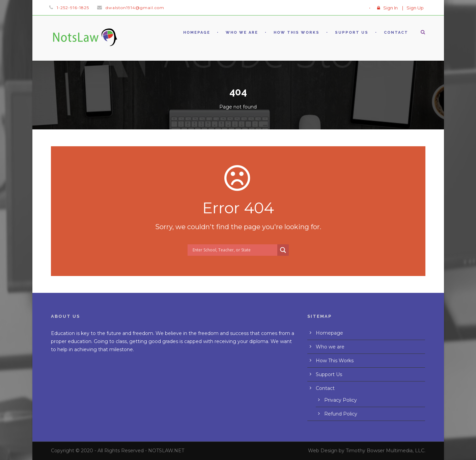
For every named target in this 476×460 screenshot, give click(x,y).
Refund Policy (341, 414)
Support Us (352, 33)
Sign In (390, 8)
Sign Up (415, 8)
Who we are (242, 33)
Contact (396, 33)
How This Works (297, 33)
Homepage (197, 33)
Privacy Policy (341, 400)
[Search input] (234, 250)
